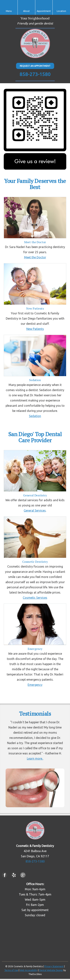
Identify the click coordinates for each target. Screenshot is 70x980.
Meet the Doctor (35, 257)
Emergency (35, 685)
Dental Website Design (51, 970)
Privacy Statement (54, 966)
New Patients (35, 329)
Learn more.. (35, 758)
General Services (35, 510)
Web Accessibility (29, 970)
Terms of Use (11, 970)
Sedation (35, 416)
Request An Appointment (35, 66)
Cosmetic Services (35, 598)
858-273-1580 (35, 74)
